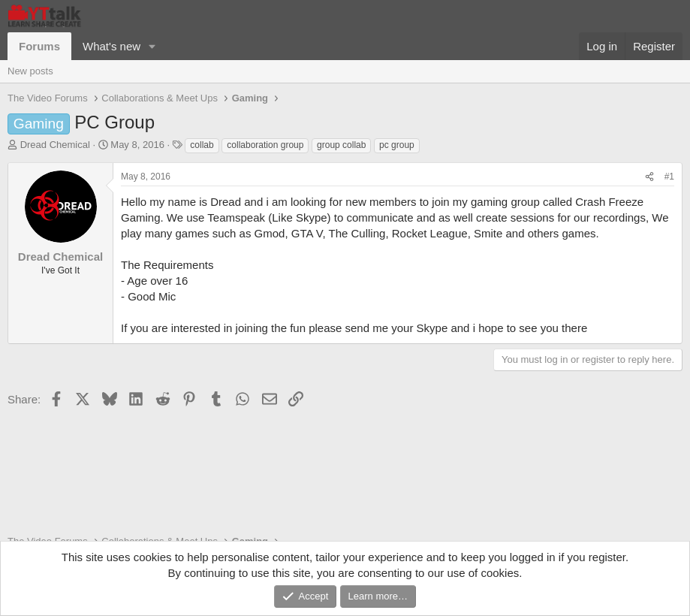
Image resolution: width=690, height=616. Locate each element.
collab (202, 145)
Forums (39, 46)
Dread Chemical (55, 145)
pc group (397, 145)
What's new (111, 46)
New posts (30, 71)
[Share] (649, 177)
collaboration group (265, 145)
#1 (669, 177)
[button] (152, 46)
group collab (341, 145)
